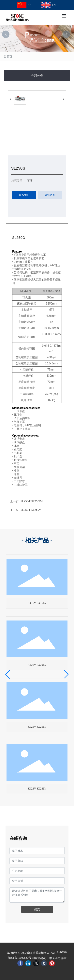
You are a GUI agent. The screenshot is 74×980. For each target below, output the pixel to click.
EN (54, 5)
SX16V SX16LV (37, 603)
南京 (64, 958)
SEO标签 (62, 952)
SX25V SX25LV (37, 727)
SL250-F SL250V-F (32, 510)
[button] (66, 34)
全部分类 (37, 76)
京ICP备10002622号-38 (21, 958)
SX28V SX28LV (37, 789)
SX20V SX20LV (37, 665)
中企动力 (55, 958)
